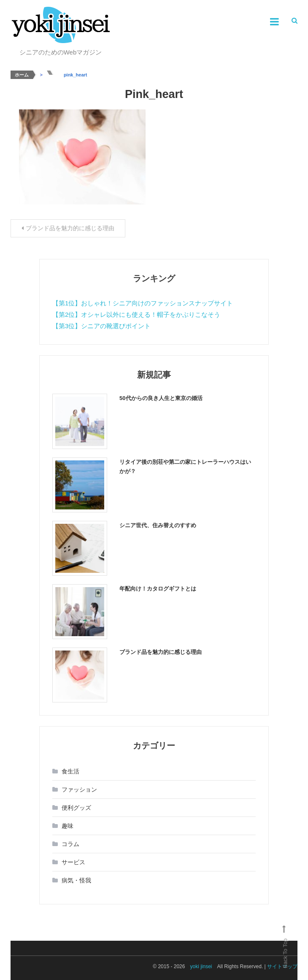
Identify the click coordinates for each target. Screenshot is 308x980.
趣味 (68, 826)
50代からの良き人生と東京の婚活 (161, 398)
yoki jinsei (201, 966)
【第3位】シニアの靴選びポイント (101, 326)
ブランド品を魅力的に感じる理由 (70, 228)
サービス (73, 862)
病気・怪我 (76, 880)
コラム (70, 844)
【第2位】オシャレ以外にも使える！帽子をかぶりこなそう (136, 314)
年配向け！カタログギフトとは (158, 589)
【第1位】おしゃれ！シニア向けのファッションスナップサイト (143, 303)
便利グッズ (76, 808)
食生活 (70, 771)
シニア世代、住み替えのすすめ (158, 525)
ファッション (79, 789)
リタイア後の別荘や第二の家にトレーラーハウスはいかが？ (185, 467)
